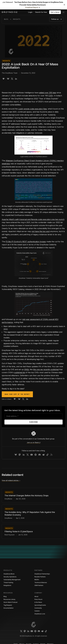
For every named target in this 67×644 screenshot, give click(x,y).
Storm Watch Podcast (10, 602)
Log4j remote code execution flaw (32, 109)
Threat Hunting (8, 582)
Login (30, 12)
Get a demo (55, 12)
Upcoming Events (40, 605)
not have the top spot (41, 231)
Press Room (38, 599)
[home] (9, 12)
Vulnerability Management (12, 580)
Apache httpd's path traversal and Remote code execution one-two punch (33, 219)
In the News (38, 602)
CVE (50, 96)
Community (38, 608)
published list (20, 372)
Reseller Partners (40, 577)
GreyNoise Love (40, 614)
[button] (63, 12)
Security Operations (10, 577)
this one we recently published (46, 369)
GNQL (27, 369)
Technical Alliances (41, 582)
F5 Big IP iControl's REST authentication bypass (26, 242)
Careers (37, 611)
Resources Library (9, 599)
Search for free (41, 12)
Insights (17, 19)
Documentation (8, 608)
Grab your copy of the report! (17, 394)
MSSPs (37, 580)
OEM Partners (39, 585)
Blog (6, 19)
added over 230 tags (48, 93)
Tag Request (8, 605)
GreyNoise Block (9, 574)
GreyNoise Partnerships (42, 574)
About (36, 596)
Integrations (7, 585)
